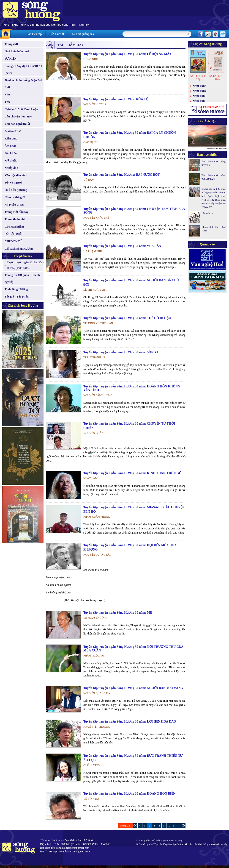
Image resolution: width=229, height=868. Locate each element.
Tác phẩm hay (23, 256)
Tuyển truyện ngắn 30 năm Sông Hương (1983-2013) (25, 265)
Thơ (7, 102)
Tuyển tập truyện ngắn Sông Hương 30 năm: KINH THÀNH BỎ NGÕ (132, 473)
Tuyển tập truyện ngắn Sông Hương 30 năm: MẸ (118, 613)
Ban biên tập (34, 34)
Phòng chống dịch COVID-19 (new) (23, 69)
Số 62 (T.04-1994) (216, 78)
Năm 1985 (199, 96)
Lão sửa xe (207, 213)
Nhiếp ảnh (11, 168)
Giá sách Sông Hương (19, 249)
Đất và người (13, 182)
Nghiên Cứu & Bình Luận (21, 109)
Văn (7, 94)
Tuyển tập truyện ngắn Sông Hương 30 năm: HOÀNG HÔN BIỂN (129, 794)
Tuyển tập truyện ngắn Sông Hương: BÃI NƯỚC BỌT (122, 175)
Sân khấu (11, 153)
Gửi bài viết (57, 34)
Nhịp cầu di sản (15, 204)
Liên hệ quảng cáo (83, 34)
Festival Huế (13, 131)
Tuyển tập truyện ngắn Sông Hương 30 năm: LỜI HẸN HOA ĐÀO (130, 722)
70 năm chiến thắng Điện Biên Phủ (24, 84)
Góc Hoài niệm (14, 227)
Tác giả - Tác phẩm (17, 296)
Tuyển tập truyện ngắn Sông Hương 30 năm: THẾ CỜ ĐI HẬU (127, 318)
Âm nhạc (10, 146)
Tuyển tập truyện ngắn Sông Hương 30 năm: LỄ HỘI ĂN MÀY (128, 54)
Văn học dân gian (16, 175)
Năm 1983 (199, 86)
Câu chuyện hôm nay (18, 116)
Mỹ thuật (11, 160)
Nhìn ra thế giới (15, 197)
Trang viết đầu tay (16, 212)
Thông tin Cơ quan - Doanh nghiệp (22, 278)
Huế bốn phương (16, 190)
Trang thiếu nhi (15, 219)
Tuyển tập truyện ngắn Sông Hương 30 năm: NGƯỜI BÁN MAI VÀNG (133, 688)
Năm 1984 (199, 91)
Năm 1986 (199, 101)
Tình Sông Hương (16, 289)
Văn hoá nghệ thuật (17, 124)
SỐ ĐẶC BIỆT (14, 234)
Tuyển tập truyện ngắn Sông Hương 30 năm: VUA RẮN (122, 246)
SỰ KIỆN (11, 59)
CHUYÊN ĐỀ (13, 241)
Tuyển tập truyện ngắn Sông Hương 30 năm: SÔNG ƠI (122, 352)
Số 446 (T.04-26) (198, 78)
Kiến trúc (11, 138)
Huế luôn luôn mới (17, 51)
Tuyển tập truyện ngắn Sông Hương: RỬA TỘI (117, 99)
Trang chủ (11, 44)
